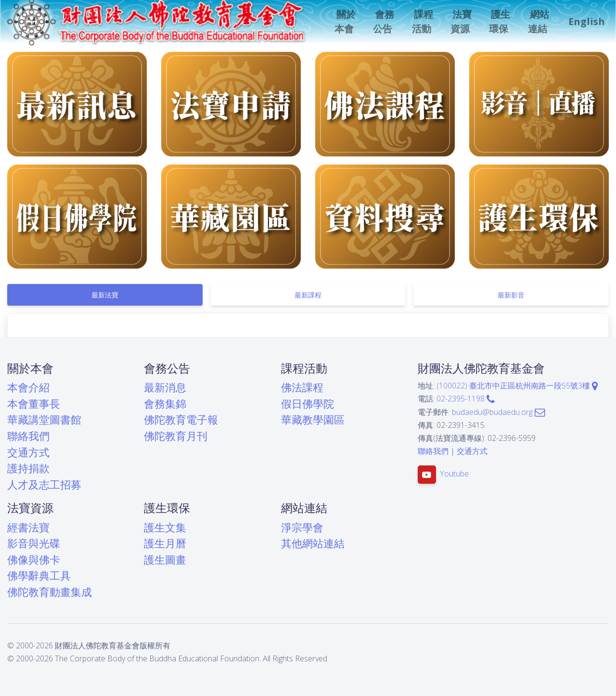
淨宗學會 (302, 527)
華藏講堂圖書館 (44, 419)
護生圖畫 (165, 560)
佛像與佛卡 (34, 560)
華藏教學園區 (313, 419)
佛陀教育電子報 (181, 419)
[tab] (105, 295)
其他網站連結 (313, 543)
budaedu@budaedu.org (498, 412)
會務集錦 (165, 404)
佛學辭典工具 (39, 575)
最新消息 (165, 387)
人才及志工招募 (44, 484)
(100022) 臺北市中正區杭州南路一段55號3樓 (517, 386)
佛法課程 (302, 387)
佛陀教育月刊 (176, 436)
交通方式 (28, 452)
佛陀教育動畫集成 (50, 592)
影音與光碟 (34, 543)
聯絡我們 (28, 436)
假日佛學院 (308, 404)
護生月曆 (165, 543)
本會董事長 (34, 404)
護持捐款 (28, 468)
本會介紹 (28, 387)
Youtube (454, 474)
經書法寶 (28, 527)
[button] (348, 22)
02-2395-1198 (466, 399)
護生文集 (165, 527)
